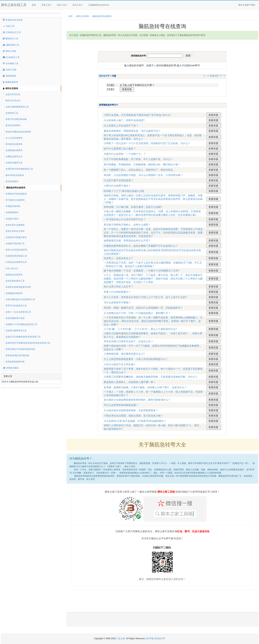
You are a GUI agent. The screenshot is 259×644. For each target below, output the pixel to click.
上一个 (206, 76)
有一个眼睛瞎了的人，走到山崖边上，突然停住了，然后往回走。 (140, 170)
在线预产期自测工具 (15, 244)
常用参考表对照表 (13, 20)
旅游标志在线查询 (14, 275)
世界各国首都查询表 (15, 362)
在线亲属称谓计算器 (15, 318)
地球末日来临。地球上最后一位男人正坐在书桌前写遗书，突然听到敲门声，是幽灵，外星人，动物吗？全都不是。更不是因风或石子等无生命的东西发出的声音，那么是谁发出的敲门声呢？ (153, 199)
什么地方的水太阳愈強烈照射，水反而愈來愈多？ (131, 410)
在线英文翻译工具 (14, 163)
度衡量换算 (10, 76)
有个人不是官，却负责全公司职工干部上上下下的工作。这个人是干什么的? (145, 297)
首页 (34, 5)
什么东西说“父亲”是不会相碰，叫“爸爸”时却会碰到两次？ (135, 421)
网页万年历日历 (13, 101)
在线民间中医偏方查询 (16, 237)
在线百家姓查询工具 (15, 281)
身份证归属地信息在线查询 (18, 132)
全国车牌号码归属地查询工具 (19, 169)
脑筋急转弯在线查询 (16, 188)
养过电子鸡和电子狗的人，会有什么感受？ (127, 225)
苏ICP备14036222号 (155, 639)
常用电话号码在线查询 (16, 194)
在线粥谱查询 (12, 212)
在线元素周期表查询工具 (17, 107)
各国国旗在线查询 (14, 293)
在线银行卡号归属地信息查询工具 (21, 324)
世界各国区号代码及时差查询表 (20, 349)
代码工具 (9, 26)
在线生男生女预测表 (15, 225)
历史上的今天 (12, 268)
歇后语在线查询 (13, 125)
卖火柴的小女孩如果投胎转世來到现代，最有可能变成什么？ (137, 400)
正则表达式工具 (12, 32)
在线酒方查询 (12, 219)
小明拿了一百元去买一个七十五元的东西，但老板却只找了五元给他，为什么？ (147, 143)
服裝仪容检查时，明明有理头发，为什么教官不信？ (132, 131)
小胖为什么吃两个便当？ (117, 186)
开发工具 (46, 5)
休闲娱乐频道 (11, 368)
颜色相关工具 (11, 39)
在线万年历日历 (13, 94)
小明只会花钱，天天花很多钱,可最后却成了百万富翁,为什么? (137, 115)
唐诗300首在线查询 (15, 175)
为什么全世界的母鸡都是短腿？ (121, 405)
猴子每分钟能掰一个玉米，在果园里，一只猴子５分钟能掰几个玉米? (142, 271)
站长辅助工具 (11, 63)
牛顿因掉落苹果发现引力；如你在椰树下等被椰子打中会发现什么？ (141, 246)
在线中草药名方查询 (15, 231)
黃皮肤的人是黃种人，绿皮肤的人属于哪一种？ (130, 382)
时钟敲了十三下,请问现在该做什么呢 (124, 191)
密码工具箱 (9, 51)
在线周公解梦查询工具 (16, 331)
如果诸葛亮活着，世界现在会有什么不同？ (127, 241)
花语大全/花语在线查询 (16, 250)
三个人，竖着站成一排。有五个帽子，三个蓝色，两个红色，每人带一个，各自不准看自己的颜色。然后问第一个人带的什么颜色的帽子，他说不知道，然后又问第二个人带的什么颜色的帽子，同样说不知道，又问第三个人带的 (153, 279)
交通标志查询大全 (14, 157)
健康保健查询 (10, 82)
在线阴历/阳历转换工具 (16, 256)
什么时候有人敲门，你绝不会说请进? (124, 120)
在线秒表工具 (12, 113)
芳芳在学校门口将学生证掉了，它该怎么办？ (128, 341)
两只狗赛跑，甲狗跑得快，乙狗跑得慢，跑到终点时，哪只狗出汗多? (142, 164)
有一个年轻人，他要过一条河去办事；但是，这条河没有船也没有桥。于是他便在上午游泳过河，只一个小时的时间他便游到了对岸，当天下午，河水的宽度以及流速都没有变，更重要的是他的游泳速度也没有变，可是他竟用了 (153, 233)
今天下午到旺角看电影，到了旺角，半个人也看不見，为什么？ (138, 159)
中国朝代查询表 (13, 206)
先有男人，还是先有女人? (118, 258)
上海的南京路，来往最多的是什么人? (124, 354)
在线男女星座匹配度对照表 (18, 287)
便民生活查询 (10, 88)
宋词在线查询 (12, 181)
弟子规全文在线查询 (15, 200)
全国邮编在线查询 (14, 150)
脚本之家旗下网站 (247, 5)
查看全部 (214, 76)
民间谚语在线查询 (14, 144)
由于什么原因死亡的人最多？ (120, 149)
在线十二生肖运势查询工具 (18, 312)
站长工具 (62, 5)
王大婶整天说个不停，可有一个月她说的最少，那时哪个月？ (137, 313)
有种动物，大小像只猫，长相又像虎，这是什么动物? (133, 207)
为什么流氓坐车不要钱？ (117, 302)
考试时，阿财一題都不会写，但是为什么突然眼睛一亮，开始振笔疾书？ (143, 308)
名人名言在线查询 (14, 138)
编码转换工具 (11, 45)
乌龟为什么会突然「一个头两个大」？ (125, 154)
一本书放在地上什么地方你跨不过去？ (125, 219)
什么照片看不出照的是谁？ (119, 180)
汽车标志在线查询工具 (16, 262)
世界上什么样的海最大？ (117, 292)
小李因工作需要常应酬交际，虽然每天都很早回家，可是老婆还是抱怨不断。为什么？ (151, 377)
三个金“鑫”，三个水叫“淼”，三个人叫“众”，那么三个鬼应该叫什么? (140, 329)
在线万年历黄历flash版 (16, 119)
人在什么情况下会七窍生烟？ (120, 364)
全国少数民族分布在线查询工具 (20, 299)
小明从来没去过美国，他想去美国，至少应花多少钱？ (133, 416)
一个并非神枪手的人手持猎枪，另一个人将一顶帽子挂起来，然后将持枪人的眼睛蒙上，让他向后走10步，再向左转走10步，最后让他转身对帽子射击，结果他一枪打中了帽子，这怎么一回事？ (153, 321)
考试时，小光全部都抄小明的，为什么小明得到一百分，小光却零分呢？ (143, 175)
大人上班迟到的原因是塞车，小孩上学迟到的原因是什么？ (136, 359)
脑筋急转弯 (104, 76)
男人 (154, 65)
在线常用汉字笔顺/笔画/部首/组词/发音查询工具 (28, 343)
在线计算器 (10, 70)
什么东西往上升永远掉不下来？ (121, 126)
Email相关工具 (11, 57)
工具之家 (121, 639)
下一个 (222, 76)
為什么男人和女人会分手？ (119, 287)
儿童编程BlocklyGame (102, 5)
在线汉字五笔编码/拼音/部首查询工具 (23, 337)
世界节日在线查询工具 (16, 306)
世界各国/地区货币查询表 (17, 356)
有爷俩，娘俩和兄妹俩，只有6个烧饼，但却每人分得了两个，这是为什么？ (145, 387)
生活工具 (78, 5)
